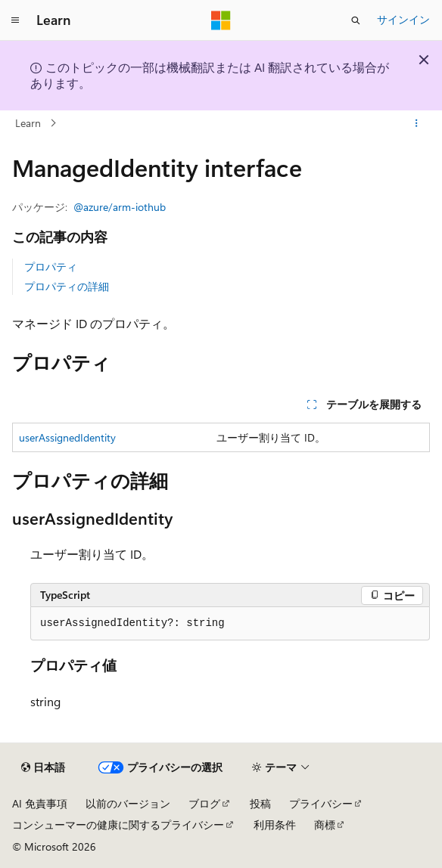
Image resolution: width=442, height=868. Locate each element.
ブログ (204, 803)
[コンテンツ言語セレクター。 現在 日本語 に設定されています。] (43, 767)
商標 (325, 825)
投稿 (260, 803)
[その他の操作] (417, 123)
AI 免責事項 (40, 803)
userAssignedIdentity (67, 437)
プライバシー (321, 803)
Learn (28, 123)
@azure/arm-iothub (120, 207)
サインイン (403, 19)
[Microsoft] (221, 20)
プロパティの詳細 (67, 286)
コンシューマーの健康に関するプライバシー (118, 825)
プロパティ (51, 267)
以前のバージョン (128, 803)
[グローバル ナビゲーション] (15, 20)
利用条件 (275, 825)
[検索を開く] (356, 20)
